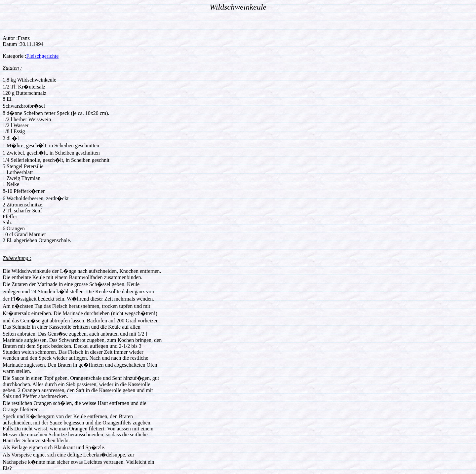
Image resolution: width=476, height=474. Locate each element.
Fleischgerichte (43, 56)
